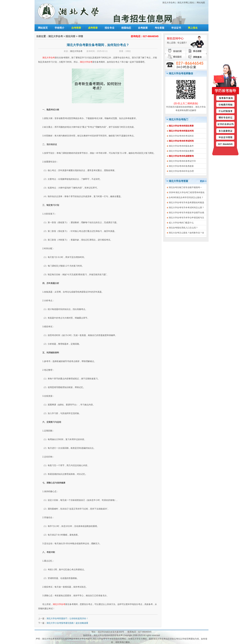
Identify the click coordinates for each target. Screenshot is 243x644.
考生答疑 (160, 28)
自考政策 (143, 28)
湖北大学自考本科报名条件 (181, 146)
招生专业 (110, 28)
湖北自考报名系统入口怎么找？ (183, 228)
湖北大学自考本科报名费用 (181, 151)
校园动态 (126, 28)
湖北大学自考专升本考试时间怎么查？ (186, 208)
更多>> (203, 181)
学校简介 (60, 28)
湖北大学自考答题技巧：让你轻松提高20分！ (67, 618)
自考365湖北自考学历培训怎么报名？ (186, 197)
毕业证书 (176, 28)
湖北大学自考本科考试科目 (181, 136)
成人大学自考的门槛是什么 (181, 223)
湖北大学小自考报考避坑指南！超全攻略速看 (67, 623)
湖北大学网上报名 (186, 3)
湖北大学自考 (169, 3)
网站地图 (201, 3)
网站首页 (43, 28)
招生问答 (70, 36)
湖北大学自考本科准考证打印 (182, 161)
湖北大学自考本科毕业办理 (181, 171)
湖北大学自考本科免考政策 (181, 166)
